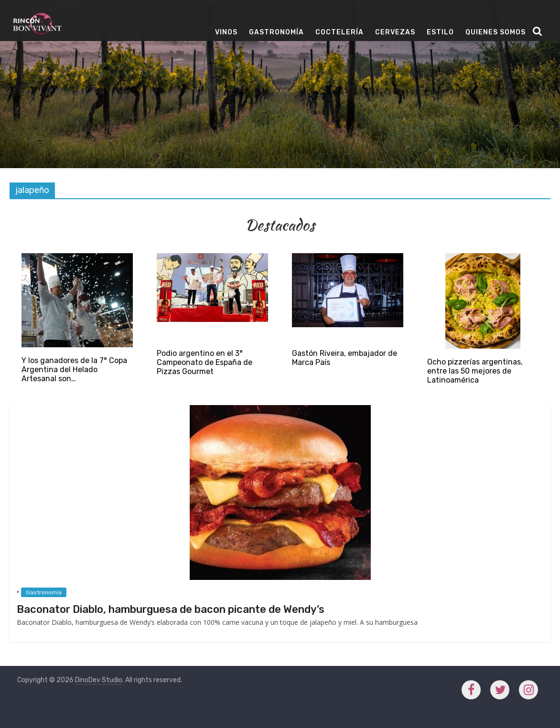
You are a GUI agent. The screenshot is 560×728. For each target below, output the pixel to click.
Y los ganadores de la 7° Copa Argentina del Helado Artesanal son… (74, 369)
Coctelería (339, 32)
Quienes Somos (495, 32)
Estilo (440, 32)
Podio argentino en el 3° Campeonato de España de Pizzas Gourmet (205, 362)
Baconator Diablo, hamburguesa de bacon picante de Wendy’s (171, 609)
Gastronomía (276, 32)
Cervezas (395, 32)
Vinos (226, 32)
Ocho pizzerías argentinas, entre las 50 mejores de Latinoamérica (475, 371)
